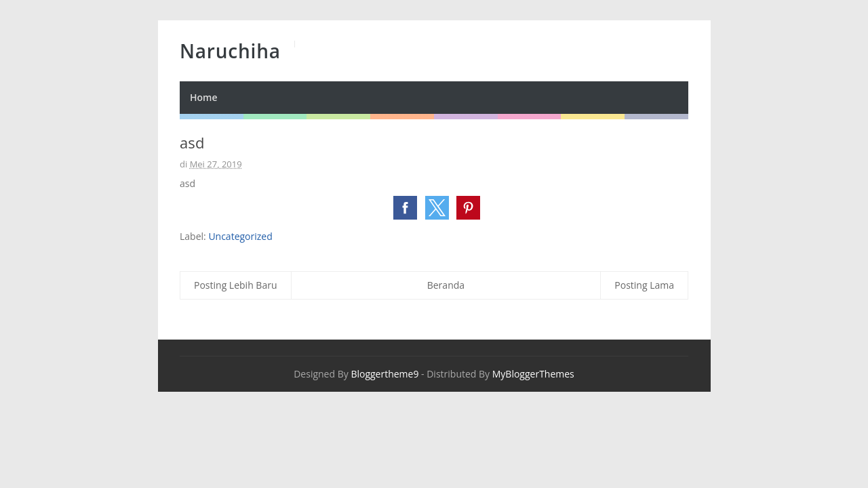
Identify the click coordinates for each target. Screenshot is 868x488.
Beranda (446, 285)
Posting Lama (644, 285)
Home (204, 97)
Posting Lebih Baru (236, 285)
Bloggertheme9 (384, 374)
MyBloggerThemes (533, 374)
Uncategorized (240, 236)
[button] (405, 208)
